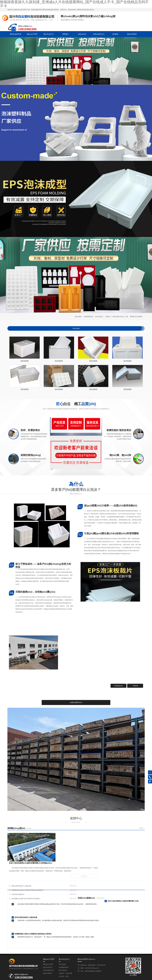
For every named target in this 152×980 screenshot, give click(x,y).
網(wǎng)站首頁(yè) (16, 35)
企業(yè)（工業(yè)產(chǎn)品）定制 (117, 317)
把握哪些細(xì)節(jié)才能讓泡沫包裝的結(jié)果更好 (96, 868)
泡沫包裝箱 (78, 317)
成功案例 (114, 34)
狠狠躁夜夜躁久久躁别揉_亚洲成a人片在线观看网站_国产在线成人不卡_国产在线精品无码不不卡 (30, 979)
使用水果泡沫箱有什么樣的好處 (21, 868)
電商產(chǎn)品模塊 (136, 317)
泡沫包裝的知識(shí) (18, 872)
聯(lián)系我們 (131, 34)
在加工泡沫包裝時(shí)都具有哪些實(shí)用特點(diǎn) (34, 883)
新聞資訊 (65, 34)
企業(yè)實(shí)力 (98, 34)
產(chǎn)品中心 (49, 34)
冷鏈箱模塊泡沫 (88, 317)
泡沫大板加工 (99, 317)
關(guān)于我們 (32, 34)
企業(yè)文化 (81, 34)
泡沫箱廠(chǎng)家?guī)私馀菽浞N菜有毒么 (95, 872)
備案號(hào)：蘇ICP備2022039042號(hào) (93, 973)
